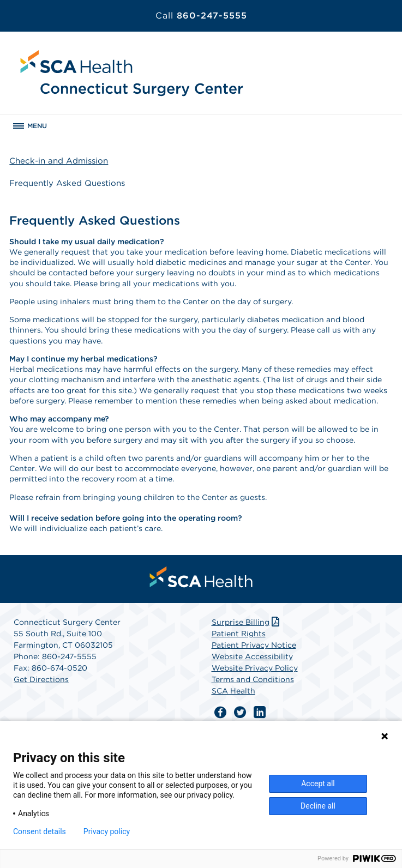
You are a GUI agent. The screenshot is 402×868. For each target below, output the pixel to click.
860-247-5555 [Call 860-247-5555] (201, 16)
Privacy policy (107, 831)
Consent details (40, 831)
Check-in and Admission (59, 161)
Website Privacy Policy (255, 668)
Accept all (318, 783)
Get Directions (41, 679)
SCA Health (233, 691)
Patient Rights (239, 634)
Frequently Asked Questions (67, 183)
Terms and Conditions (253, 679)
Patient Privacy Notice (254, 645)
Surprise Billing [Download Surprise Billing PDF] (247, 622)
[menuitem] (201, 577)
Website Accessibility (252, 656)
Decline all (318, 806)
